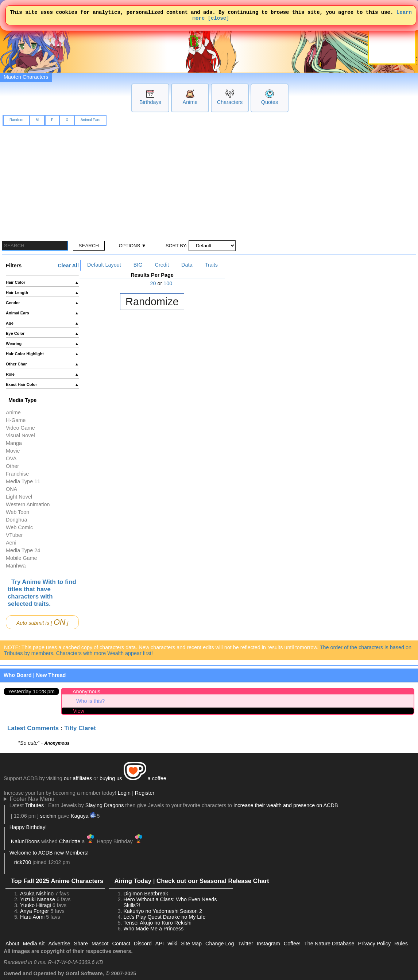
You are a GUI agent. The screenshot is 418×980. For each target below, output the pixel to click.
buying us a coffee (133, 778)
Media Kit (34, 944)
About (12, 944)
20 (153, 283)
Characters (230, 102)
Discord (143, 944)
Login (124, 793)
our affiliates (78, 778)
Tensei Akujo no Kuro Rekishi (157, 923)
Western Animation (28, 504)
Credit (162, 265)
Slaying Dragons (105, 805)
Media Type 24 (23, 550)
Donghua (16, 520)
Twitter (245, 944)
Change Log (220, 944)
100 (168, 283)
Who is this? (90, 701)
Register (145, 793)
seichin (48, 816)
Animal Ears (90, 120)
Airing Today (133, 881)
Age (42, 323)
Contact (121, 944)
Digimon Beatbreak (146, 894)
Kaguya (80, 816)
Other (12, 466)
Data (187, 265)
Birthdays (150, 102)
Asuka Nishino (37, 894)
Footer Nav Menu (32, 799)
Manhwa (16, 566)
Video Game (20, 428)
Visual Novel (20, 435)
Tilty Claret (80, 728)
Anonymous (86, 692)
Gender (42, 303)
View (79, 711)
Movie (13, 451)
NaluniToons (25, 841)
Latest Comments (33, 728)
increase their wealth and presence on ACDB (286, 805)
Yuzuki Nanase (38, 899)
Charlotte (70, 841)
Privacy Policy (375, 944)
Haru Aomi (32, 917)
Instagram (268, 944)
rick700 (23, 862)
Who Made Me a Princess (153, 929)
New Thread (51, 675)
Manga (14, 443)
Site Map (191, 944)
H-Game (16, 420)
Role (42, 374)
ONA (11, 489)
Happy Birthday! (28, 827)
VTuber (14, 535)
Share (81, 944)
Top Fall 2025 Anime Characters (57, 881)
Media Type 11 (23, 481)
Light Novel (19, 497)
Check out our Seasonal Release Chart (213, 881)
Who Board (18, 675)
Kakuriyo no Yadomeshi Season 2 (162, 911)
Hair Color (42, 282)
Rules (401, 944)
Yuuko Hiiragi (36, 905)
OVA (11, 458)
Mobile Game (22, 558)
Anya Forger (34, 911)
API (160, 944)
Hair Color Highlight (42, 354)
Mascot (100, 944)
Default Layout (104, 265)
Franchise (17, 474)
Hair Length (42, 293)
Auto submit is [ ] (42, 622)
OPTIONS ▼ (133, 246)
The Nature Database (329, 944)
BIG (138, 265)
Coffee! (292, 944)
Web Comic (19, 527)
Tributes (34, 805)
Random (16, 120)
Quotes (270, 102)
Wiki (172, 944)
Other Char (42, 364)
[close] (219, 20)
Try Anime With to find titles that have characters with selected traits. (42, 593)
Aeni (11, 543)
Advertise (59, 944)
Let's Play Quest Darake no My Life (164, 917)
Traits (211, 265)
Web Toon (18, 512)
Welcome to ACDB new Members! (49, 853)
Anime (190, 102)
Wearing (42, 344)
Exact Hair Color (42, 384)
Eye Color (42, 333)
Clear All (68, 266)
